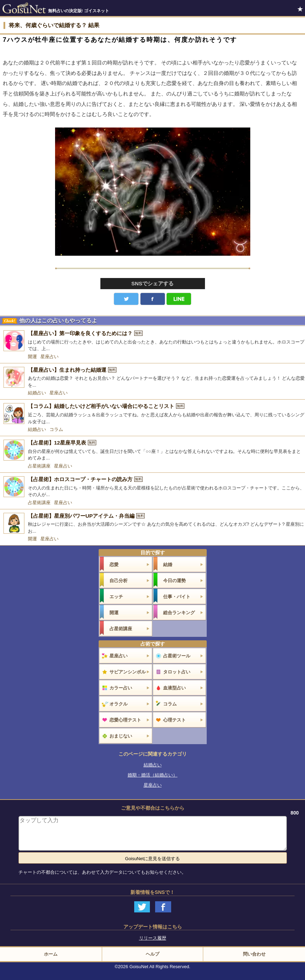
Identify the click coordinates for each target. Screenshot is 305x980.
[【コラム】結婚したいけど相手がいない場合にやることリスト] (152, 414)
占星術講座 (39, 466)
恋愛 (114, 565)
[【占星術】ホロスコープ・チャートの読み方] (152, 487)
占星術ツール (177, 656)
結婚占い (37, 393)
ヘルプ (152, 954)
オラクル (119, 704)
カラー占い (121, 688)
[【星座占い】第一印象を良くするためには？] (152, 341)
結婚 (168, 565)
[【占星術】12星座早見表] (152, 451)
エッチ (116, 597)
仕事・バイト (177, 597)
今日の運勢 (174, 581)
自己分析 (119, 581)
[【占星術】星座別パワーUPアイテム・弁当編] (152, 524)
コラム (56, 429)
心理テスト (174, 720)
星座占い (49, 357)
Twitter (126, 299)
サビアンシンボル (128, 672)
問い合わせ (254, 954)
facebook (153, 299)
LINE (179, 299)
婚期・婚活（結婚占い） (152, 775)
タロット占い (177, 672)
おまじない (121, 736)
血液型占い (174, 688)
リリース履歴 (153, 938)
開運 (32, 357)
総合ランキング (179, 613)
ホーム (51, 954)
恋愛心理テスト (125, 720)
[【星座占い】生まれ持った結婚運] (152, 378)
